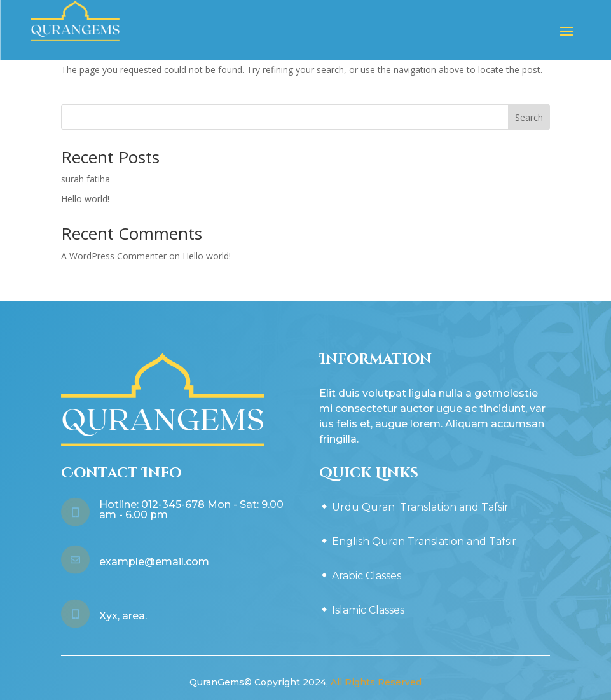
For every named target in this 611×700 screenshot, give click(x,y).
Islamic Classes (368, 610)
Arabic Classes (367, 576)
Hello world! (85, 199)
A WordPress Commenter (114, 256)
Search (529, 117)
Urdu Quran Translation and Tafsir (420, 507)
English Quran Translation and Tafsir (424, 541)
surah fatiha (86, 179)
